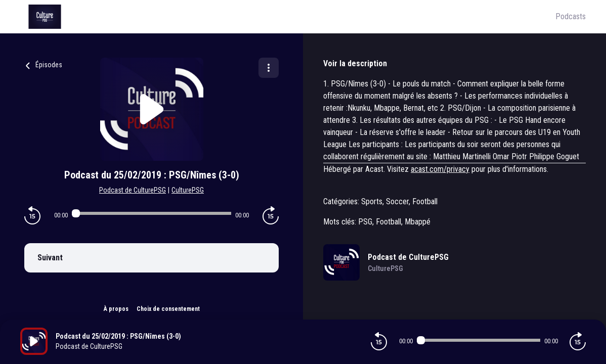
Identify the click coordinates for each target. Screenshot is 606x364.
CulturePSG (188, 190)
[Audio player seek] (152, 213)
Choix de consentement (168, 309)
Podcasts (571, 16)
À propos (116, 309)
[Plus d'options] (269, 68)
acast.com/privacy (440, 169)
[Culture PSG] (288, 17)
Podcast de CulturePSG (133, 190)
